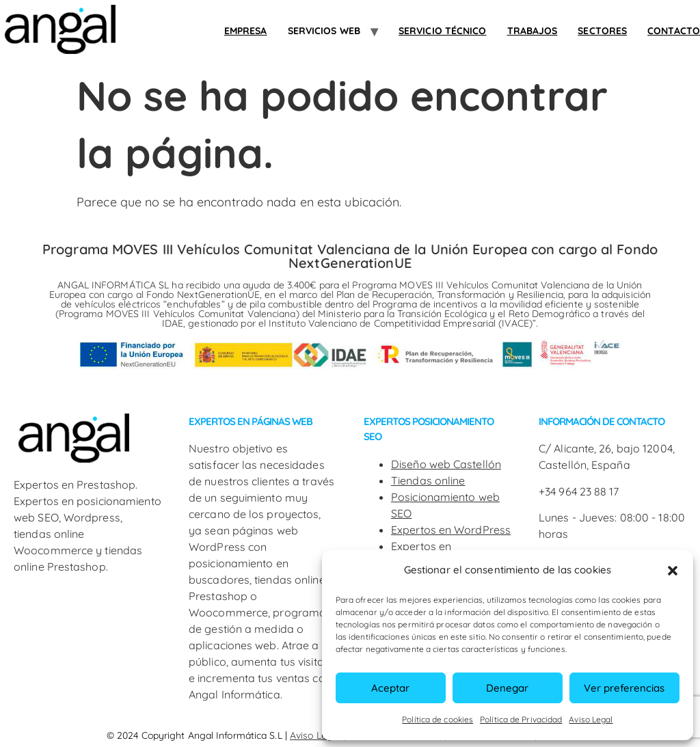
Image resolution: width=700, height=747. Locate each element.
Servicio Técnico (443, 31)
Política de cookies (437, 719)
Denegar (507, 688)
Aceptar (390, 688)
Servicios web (324, 31)
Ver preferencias (624, 688)
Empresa (246, 31)
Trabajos (533, 31)
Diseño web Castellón (446, 464)
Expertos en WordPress (451, 530)
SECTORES (602, 31)
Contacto (674, 31)
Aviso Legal (591, 719)
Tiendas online (428, 480)
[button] (673, 571)
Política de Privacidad (521, 719)
